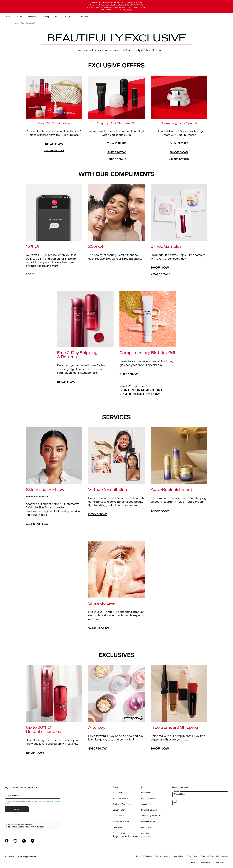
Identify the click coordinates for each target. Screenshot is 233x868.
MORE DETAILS (54, 151)
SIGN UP (32, 275)
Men (136, 17)
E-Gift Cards (146, 829)
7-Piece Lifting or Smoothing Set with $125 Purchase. (116, 3)
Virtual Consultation (121, 823)
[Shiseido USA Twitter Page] (33, 842)
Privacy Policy (42, 802)
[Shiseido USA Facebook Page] (7, 842)
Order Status (146, 805)
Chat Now (145, 834)
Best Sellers (74, 17)
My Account (146, 794)
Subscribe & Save (148, 823)
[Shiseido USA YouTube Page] (15, 842)
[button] (227, 17)
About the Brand (119, 794)
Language (177, 801)
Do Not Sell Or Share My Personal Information (153, 857)
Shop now (54, 144)
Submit (17, 810)
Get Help (206, 863)
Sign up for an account (141, 391)
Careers (225, 857)
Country (177, 792)
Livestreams (118, 829)
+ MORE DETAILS (163, 275)
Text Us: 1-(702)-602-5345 (152, 817)
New (87, 17)
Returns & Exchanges (150, 811)
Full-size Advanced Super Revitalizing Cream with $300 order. (116, 7)
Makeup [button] (125, 17)
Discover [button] (164, 17)
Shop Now (160, 268)
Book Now (98, 515)
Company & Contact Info (210, 857)
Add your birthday (143, 395)
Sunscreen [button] (112, 17)
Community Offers (120, 834)
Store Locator (118, 817)
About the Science (120, 799)
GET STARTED (37, 525)
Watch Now (99, 629)
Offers (193, 863)
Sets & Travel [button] (149, 17)
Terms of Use (178, 857)
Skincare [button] (98, 17)
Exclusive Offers (119, 811)
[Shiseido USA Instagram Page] (24, 842)
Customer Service (148, 799)
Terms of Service (55, 802)
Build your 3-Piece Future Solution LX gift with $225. (116, 5)
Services (220, 863)
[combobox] (119, 23)
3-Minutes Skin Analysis (123, 805)
